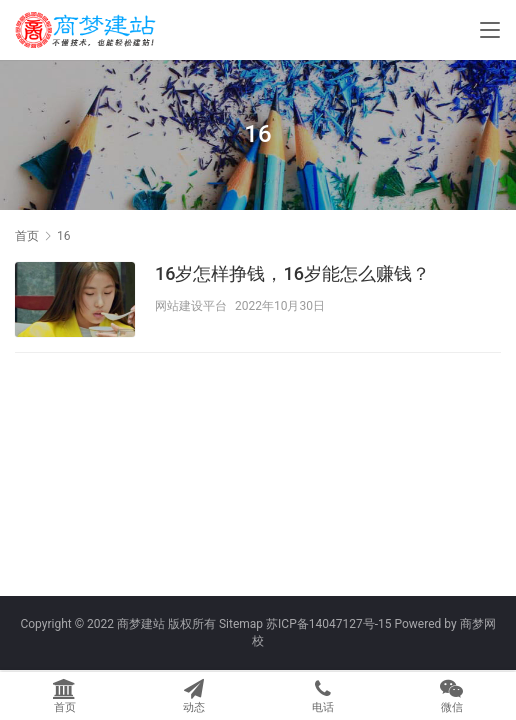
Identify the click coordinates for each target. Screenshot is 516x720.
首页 (27, 236)
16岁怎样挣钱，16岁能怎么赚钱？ (292, 273)
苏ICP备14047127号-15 (328, 624)
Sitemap (241, 624)
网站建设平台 (191, 306)
